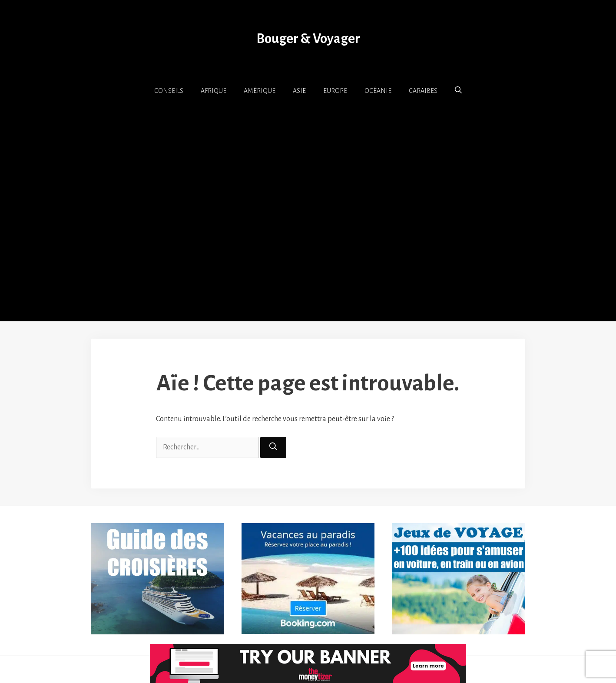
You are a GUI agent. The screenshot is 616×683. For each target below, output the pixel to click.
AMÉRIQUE (260, 91)
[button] (458, 90)
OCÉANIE (378, 91)
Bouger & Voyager (308, 39)
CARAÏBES (423, 91)
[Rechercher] (273, 447)
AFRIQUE (214, 91)
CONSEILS (169, 91)
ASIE (299, 91)
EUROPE (335, 91)
